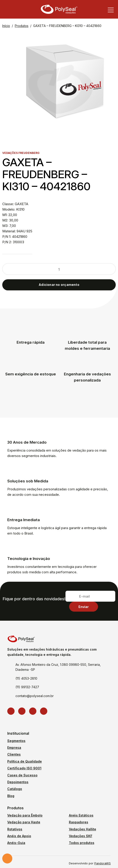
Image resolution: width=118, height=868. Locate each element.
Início (6, 26)
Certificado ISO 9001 (24, 768)
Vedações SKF (81, 836)
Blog (11, 796)
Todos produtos (82, 843)
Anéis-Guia (16, 843)
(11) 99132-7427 (27, 687)
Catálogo (15, 789)
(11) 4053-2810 (26, 678)
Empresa (14, 748)
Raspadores (79, 822)
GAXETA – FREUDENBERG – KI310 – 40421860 (67, 26)
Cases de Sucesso (22, 775)
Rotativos (15, 829)
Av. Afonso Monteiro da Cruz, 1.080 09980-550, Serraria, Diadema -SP (58, 667)
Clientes (14, 754)
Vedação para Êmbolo (25, 815)
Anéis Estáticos (81, 815)
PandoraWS (103, 864)
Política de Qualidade (25, 761)
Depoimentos (18, 782)
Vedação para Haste (24, 822)
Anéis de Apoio (19, 836)
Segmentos (16, 741)
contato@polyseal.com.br (35, 696)
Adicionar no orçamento (59, 285)
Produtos (22, 26)
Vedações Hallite (83, 829)
